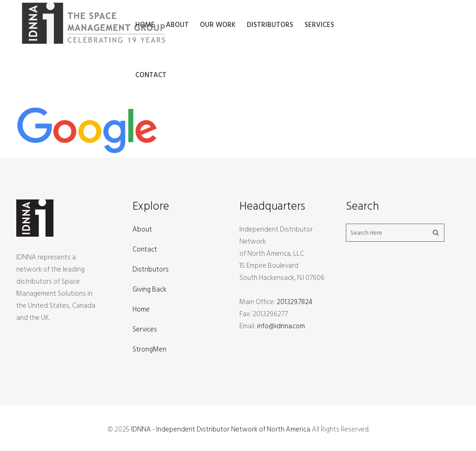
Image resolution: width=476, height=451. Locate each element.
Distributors (151, 269)
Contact (145, 249)
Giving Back (149, 289)
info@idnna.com (281, 326)
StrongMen (149, 349)
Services (145, 329)
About (142, 229)
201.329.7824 (294, 302)
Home (141, 309)
